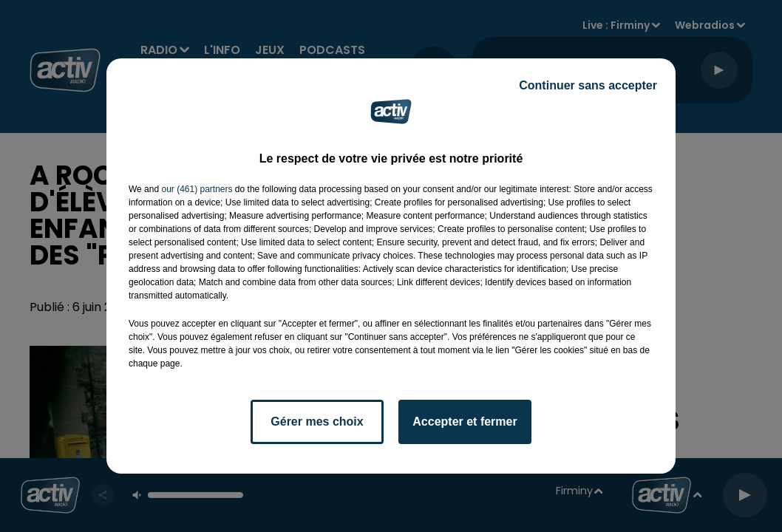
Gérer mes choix (317, 422)
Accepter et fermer (465, 422)
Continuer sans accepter (588, 85)
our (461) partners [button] (197, 189)
